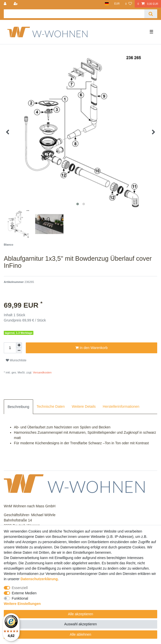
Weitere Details (84, 406)
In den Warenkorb (91, 348)
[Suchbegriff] (74, 14)
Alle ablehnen (80, 634)
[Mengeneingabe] (10, 348)
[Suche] (151, 14)
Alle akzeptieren (81, 614)
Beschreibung (18, 407)
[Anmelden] (6, 4)
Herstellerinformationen (121, 406)
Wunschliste (16, 360)
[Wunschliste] (128, 4)
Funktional (20, 598)
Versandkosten (42, 372)
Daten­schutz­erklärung (39, 579)
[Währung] (117, 4)
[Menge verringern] (19, 351)
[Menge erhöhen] (19, 345)
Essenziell (20, 588)
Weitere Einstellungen (22, 604)
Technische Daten (51, 406)
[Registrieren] (16, 4)
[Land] (107, 4)
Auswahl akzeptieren (80, 624)
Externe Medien (24, 593)
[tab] (18, 407)
